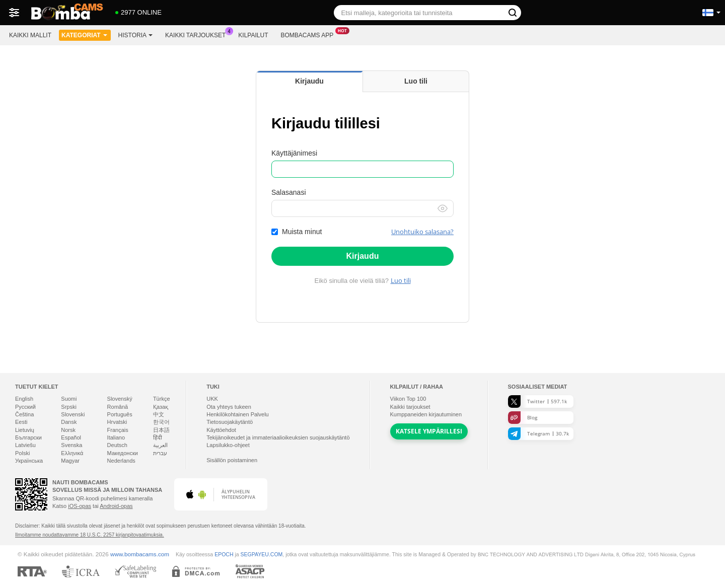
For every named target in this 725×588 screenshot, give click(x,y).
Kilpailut (253, 35)
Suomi (69, 399)
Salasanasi (289, 192)
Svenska (71, 445)
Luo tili (401, 280)
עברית (160, 453)
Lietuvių (25, 430)
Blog (523, 418)
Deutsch (117, 445)
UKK (212, 399)
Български (28, 437)
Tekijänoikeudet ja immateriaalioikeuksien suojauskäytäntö (278, 437)
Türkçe (162, 399)
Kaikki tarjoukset (198, 34)
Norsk (68, 430)
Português (120, 414)
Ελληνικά (72, 453)
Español (71, 437)
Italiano (116, 437)
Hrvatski (117, 422)
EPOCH (224, 554)
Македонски (123, 453)
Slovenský (120, 399)
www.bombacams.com (140, 554)
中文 (159, 414)
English (24, 399)
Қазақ (161, 407)
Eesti (21, 422)
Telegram (538, 434)
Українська (29, 461)
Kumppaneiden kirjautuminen (426, 414)
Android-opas (116, 506)
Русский (25, 407)
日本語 (161, 430)
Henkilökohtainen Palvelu (238, 414)
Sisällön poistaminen (232, 460)
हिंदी (158, 437)
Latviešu (25, 445)
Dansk (69, 422)
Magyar (70, 461)
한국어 (161, 422)
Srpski (69, 407)
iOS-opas (80, 506)
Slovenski (73, 414)
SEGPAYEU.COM (262, 554)
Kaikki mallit (30, 35)
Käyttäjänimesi (294, 153)
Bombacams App (309, 34)
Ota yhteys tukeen (229, 407)
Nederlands (121, 461)
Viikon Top (408, 399)
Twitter (537, 401)
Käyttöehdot (221, 430)
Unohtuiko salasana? (422, 232)
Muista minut (302, 232)
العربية (160, 445)
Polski (22, 453)
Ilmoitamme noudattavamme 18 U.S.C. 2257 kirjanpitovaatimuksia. (90, 535)
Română (118, 407)
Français (118, 430)
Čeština (24, 414)
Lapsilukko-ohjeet (228, 445)
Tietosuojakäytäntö (230, 422)
